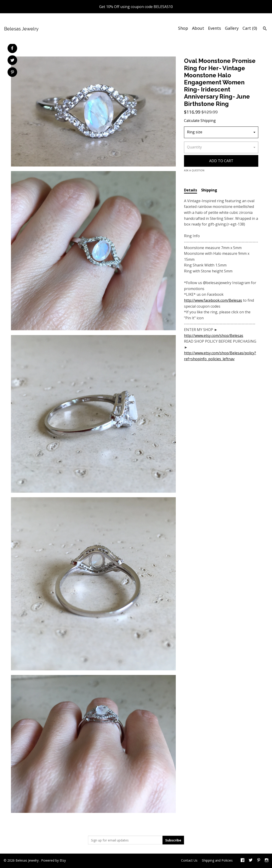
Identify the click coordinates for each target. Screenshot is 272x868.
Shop (183, 28)
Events (215, 28)
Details (191, 190)
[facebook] (243, 861)
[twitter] (251, 861)
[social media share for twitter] (12, 61)
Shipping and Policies (217, 860)
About (198, 28)
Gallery (232, 28)
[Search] (265, 29)
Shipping (209, 190)
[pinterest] (259, 861)
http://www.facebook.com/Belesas (213, 300)
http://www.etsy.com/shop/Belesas (214, 336)
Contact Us (189, 860)
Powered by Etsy (53, 860)
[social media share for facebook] (12, 48)
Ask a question (194, 170)
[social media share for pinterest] (12, 73)
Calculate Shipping (200, 121)
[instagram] (267, 861)
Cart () (250, 28)
